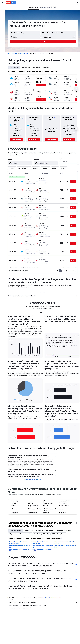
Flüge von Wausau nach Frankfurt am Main (19, 550)
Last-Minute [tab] (36, 67)
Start (9, 53)
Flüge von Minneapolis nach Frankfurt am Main (65, 543)
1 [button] (60, 271)
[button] (3, 2)
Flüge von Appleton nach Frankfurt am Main (42, 546)
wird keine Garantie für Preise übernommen (50, 598)
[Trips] (3, 25)
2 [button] (63, 271)
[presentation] (45, 26)
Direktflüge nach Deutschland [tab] (44, 530)
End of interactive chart (9, 355)
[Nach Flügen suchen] (3, 7)
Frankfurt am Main (24, 53)
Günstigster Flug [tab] (14, 67)
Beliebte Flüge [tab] (29, 530)
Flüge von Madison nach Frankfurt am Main (19, 546)
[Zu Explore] (3, 20)
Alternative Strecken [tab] (16, 530)
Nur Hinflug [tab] (46, 67)
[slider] (78, 164)
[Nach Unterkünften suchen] (3, 11)
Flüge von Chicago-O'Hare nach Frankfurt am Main (18, 543)
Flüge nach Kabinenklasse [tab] (63, 530)
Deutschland (15, 53)
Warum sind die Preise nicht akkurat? (43, 608)
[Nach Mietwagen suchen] (3, 14)
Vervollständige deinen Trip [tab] (42, 534)
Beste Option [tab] (26, 67)
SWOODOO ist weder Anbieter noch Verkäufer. (43, 602)
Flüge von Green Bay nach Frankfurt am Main (65, 546)
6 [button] (73, 271)
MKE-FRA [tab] (43, 292)
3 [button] (66, 271)
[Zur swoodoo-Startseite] (11, 2)
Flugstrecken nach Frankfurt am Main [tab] (20, 534)
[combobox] (39, 29)
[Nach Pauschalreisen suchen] (3, 17)
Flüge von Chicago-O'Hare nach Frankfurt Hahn (40, 543)
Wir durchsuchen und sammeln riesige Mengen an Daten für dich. (43, 605)
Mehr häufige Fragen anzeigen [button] (32, 480)
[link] (16, 139)
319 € (40, 26)
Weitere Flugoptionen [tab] (59, 534)
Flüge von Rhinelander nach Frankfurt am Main (42, 550)
